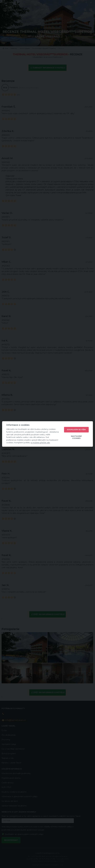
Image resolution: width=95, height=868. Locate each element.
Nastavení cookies (76, 437)
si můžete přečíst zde (40, 443)
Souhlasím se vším (76, 430)
